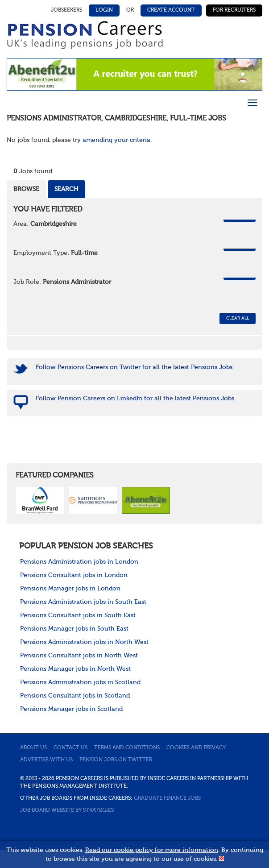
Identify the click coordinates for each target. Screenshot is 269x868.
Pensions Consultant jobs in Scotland (75, 696)
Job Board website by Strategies (67, 810)
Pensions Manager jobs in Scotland (71, 709)
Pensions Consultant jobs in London (74, 575)
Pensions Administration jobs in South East (83, 602)
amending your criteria (116, 140)
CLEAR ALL (238, 318)
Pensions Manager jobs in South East (74, 629)
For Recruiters (234, 10)
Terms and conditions (127, 748)
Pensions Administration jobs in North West (84, 642)
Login (104, 10)
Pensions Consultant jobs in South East (78, 615)
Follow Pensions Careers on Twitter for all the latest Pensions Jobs (134, 367)
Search (66, 189)
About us (33, 748)
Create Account (171, 10)
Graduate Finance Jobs (167, 798)
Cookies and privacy (196, 748)
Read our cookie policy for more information (152, 850)
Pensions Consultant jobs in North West (79, 656)
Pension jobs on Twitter (116, 760)
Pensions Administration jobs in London (79, 562)
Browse (26, 189)
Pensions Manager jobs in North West (75, 669)
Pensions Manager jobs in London (70, 589)
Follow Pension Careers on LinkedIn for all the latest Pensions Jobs (135, 399)
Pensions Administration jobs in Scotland (80, 682)
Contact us (70, 748)
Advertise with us (46, 760)
